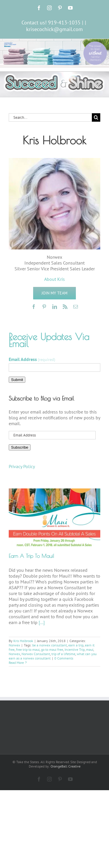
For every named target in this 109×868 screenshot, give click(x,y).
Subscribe (20, 447)
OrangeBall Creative (66, 766)
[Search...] (50, 117)
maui (90, 649)
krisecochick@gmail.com (54, 29)
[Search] (96, 117)
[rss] (65, 307)
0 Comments (64, 658)
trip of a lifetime (63, 654)
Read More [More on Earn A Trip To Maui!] (16, 663)
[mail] (76, 307)
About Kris (54, 279)
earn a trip (76, 645)
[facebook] (34, 307)
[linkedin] (55, 307)
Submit (17, 380)
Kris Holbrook (23, 641)
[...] (42, 622)
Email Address (32, 359)
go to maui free (52, 649)
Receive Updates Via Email (49, 340)
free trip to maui (28, 649)
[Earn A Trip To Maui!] (54, 517)
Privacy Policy (22, 466)
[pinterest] (44, 307)
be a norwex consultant (50, 645)
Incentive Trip (75, 649)
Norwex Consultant (36, 654)
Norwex (14, 645)
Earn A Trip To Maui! (31, 556)
